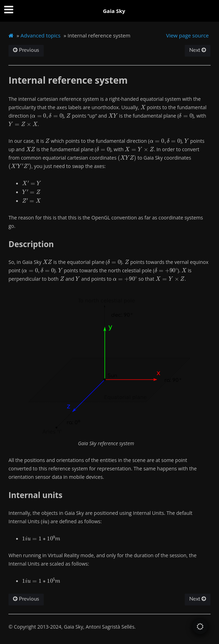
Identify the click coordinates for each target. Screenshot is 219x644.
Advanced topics (41, 35)
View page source (187, 35)
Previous (26, 50)
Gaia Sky (114, 11)
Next (198, 50)
